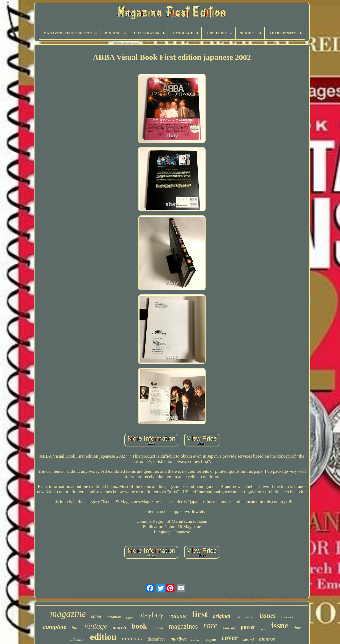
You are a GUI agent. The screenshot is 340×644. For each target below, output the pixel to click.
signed (250, 617)
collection (77, 639)
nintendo (132, 638)
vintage (96, 626)
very (263, 629)
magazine (68, 614)
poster (129, 618)
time (297, 628)
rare (210, 625)
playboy (151, 615)
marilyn (178, 639)
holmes (158, 628)
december (156, 639)
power (248, 627)
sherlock (287, 617)
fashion (196, 640)
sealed (229, 628)
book (139, 626)
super (96, 616)
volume (178, 616)
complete (55, 627)
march (119, 627)
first (200, 614)
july (238, 617)
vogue (211, 639)
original (222, 616)
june (75, 628)
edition (103, 637)
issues (268, 615)
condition (114, 617)
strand (248, 639)
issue (280, 626)
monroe (267, 639)
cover (230, 638)
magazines (183, 626)
